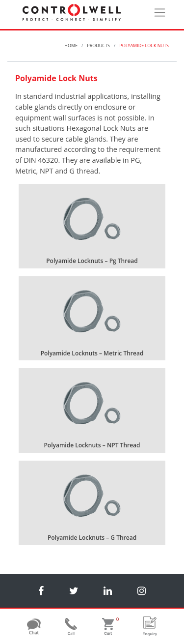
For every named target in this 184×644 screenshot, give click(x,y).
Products (98, 45)
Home (71, 45)
